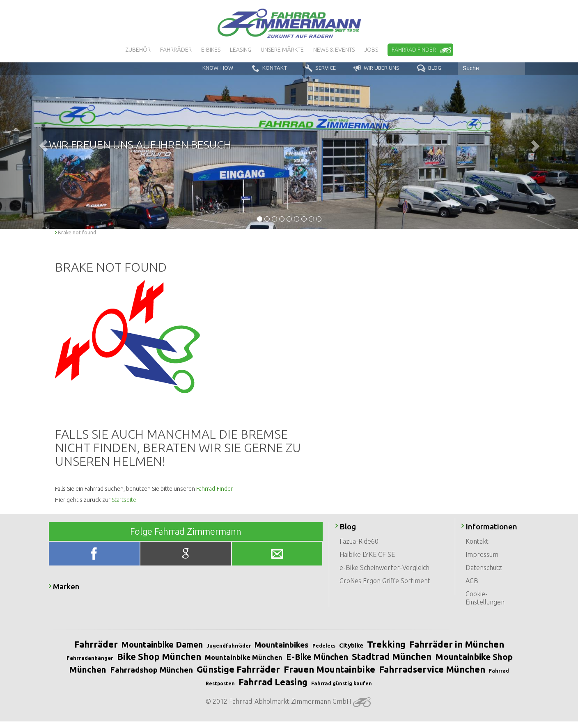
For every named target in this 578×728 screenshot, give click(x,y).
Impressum (482, 554)
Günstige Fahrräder (238, 669)
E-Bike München (317, 657)
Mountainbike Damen (162, 644)
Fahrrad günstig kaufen (342, 683)
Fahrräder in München (457, 644)
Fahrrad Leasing (273, 682)
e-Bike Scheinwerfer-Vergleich (384, 568)
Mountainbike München (244, 657)
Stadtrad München (392, 656)
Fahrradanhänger (90, 658)
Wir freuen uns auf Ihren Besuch (140, 144)
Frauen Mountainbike (329, 669)
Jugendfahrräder (229, 646)
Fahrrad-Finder (214, 489)
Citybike (351, 645)
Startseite (124, 500)
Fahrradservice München (432, 669)
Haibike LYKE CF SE (367, 554)
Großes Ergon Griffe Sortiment (385, 581)
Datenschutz (484, 568)
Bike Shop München (159, 656)
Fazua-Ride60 (359, 541)
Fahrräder (96, 644)
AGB (472, 581)
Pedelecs (324, 646)
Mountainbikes (282, 645)
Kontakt (477, 541)
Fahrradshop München (151, 670)
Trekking (386, 644)
